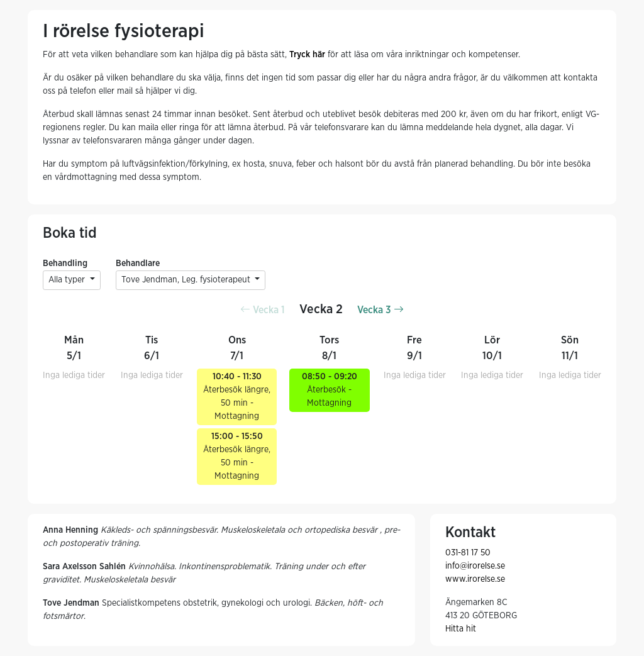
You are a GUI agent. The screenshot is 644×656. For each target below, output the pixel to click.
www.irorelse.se (475, 579)
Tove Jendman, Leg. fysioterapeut (187, 280)
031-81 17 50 (468, 553)
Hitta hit (461, 629)
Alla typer (68, 280)
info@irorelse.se (475, 566)
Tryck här (307, 55)
